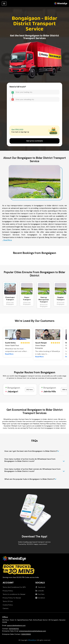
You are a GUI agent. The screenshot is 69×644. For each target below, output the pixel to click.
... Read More (7, 240)
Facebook (40, 587)
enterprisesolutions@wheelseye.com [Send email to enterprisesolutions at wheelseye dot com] (33, 631)
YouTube (40, 594)
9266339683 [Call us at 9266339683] (26, 634)
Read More (9, 354)
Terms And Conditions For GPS (14, 587)
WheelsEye (32, 640)
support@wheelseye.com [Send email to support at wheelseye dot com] (16, 625)
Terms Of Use (8, 601)
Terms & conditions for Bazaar (14, 594)
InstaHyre (40, 598)
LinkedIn (40, 591)
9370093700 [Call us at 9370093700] (14, 629)
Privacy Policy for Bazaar (12, 598)
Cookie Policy (8, 605)
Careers (6, 608)
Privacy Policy (8, 591)
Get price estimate (35, 141)
